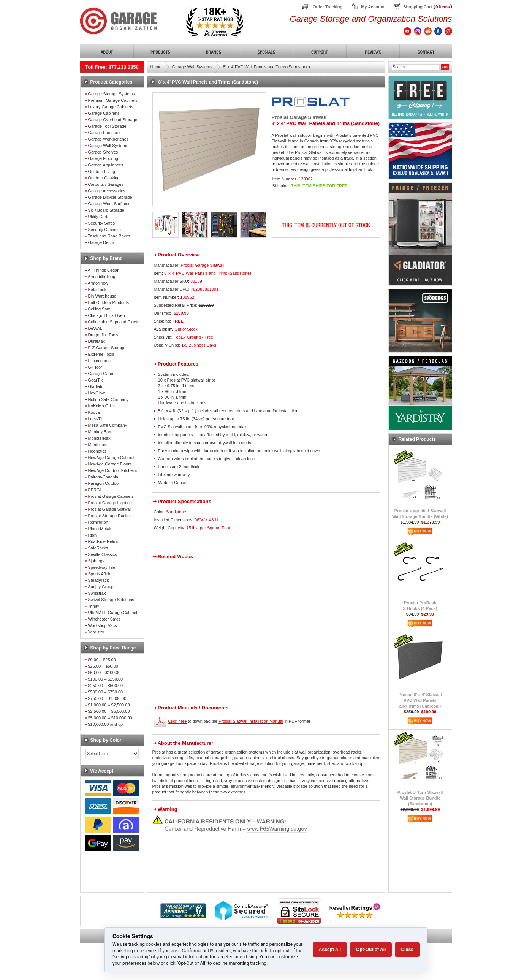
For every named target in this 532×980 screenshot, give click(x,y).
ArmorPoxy (98, 283)
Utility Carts (98, 217)
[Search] (416, 67)
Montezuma (99, 445)
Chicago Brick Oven (106, 315)
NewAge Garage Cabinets (112, 458)
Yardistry (96, 632)
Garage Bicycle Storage (110, 197)
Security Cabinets (104, 230)
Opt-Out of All (371, 950)
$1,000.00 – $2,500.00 (109, 705)
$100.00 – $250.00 (105, 679)
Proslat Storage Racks (108, 516)
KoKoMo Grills (101, 406)
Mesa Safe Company (107, 425)
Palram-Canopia (103, 477)
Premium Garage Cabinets (112, 100)
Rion (92, 535)
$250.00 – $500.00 (105, 686)
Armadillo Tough (103, 277)
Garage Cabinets (104, 113)
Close (407, 950)
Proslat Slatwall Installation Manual (251, 721)
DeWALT (96, 328)
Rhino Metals (100, 529)
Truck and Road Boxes (109, 236)
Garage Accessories (106, 191)
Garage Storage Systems (111, 94)
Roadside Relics (103, 541)
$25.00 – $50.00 (103, 666)
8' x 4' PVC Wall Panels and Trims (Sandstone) (267, 67)
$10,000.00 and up (105, 724)
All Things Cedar (103, 270)
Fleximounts (99, 361)
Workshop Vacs (102, 625)
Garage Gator (101, 374)
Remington (98, 522)
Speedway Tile (101, 567)
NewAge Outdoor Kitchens (112, 470)
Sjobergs (96, 561)
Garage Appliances (105, 165)
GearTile (96, 380)
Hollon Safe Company (108, 399)
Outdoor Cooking (104, 178)
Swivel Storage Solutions (111, 600)
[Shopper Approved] (183, 916)
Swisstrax (97, 593)
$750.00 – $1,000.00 (107, 698)
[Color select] (112, 754)
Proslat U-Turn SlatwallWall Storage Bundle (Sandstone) (420, 798)
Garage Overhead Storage (112, 120)
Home (156, 67)
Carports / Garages (106, 184)
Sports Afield (100, 574)
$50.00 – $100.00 (104, 673)
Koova (94, 412)
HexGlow (96, 393)
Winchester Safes (104, 619)
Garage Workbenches (108, 139)
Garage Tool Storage (107, 126)
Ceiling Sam (99, 309)
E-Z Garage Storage (107, 348)
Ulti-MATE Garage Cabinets (114, 613)
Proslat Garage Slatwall (110, 509)
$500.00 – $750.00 (105, 692)
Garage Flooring (103, 158)
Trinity (93, 606)
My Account (373, 7)
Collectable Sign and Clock (113, 322)
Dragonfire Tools (103, 335)
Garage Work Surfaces (109, 204)
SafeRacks (98, 548)
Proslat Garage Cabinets (111, 496)
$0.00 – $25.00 (102, 660)
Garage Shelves (103, 152)
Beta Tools (97, 290)
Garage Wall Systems (108, 146)
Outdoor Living (101, 171)
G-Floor (95, 367)
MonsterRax (99, 438)
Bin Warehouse (102, 296)
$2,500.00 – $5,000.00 (109, 711)
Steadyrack (98, 580)
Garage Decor (101, 242)
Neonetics (97, 451)
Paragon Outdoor (104, 483)
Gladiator (96, 386)
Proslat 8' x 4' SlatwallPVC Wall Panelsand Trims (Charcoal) (420, 700)
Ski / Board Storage (106, 210)
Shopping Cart (418, 7)
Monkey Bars (100, 432)
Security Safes (101, 223)
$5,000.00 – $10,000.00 (110, 718)
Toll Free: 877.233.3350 (112, 67)
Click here (178, 721)
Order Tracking (328, 7)
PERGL (95, 490)
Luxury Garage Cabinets (110, 107)
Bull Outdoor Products (108, 302)
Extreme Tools (101, 354)
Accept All (330, 950)
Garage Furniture (104, 133)
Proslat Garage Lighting (110, 503)
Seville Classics (102, 554)
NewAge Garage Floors (110, 464)
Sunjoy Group (101, 587)
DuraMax (96, 341)
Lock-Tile (96, 419)
